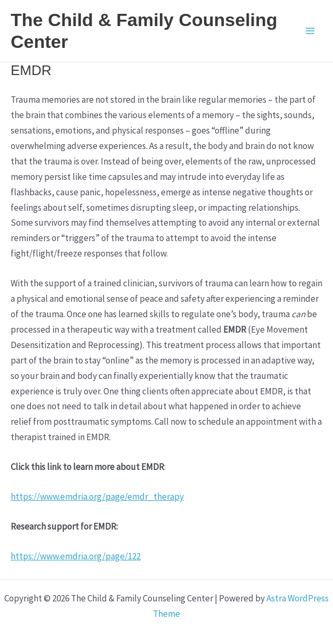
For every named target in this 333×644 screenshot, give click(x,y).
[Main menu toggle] (311, 31)
